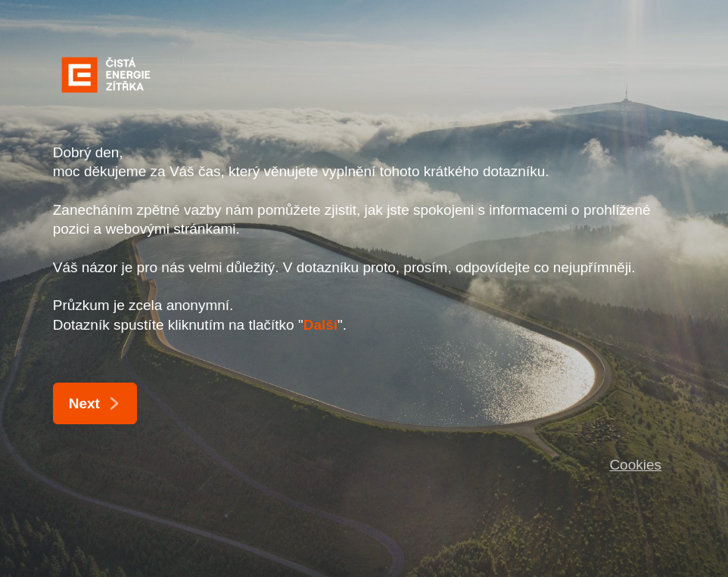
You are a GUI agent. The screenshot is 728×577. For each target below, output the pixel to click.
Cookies (635, 465)
